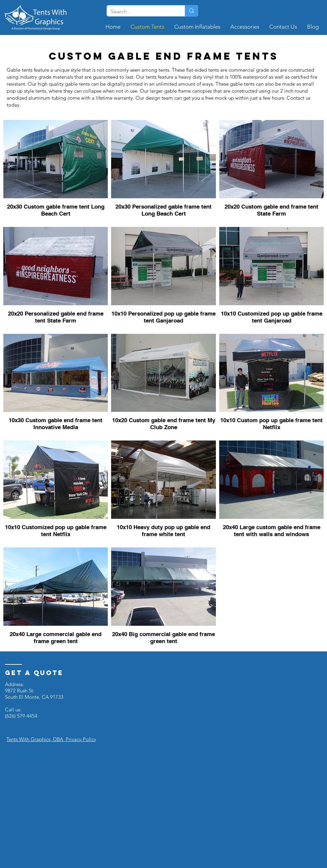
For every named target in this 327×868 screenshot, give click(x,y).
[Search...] (141, 12)
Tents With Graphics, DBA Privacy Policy (51, 739)
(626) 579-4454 (21, 716)
